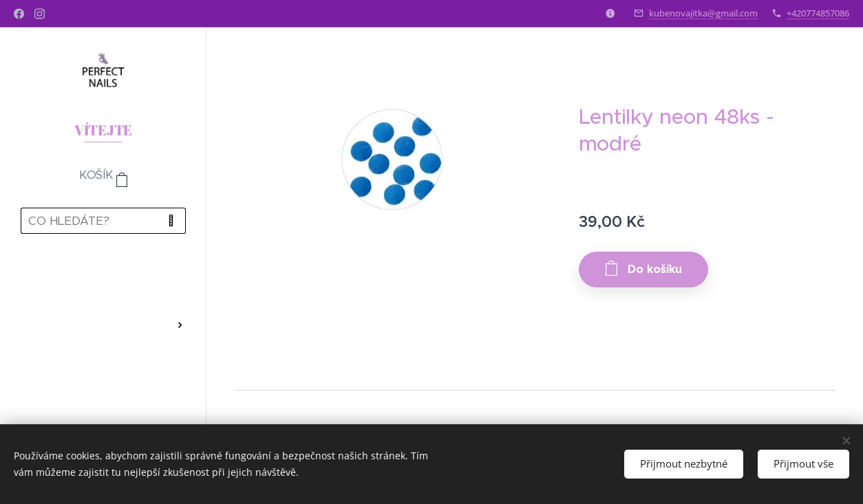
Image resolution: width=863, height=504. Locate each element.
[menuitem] (103, 284)
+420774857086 (818, 13)
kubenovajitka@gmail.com (703, 13)
